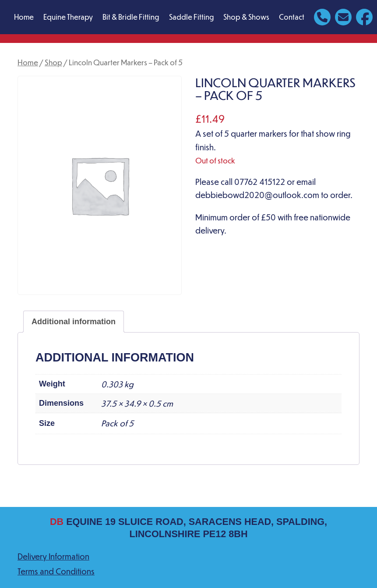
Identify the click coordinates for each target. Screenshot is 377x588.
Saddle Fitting (191, 17)
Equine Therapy (68, 17)
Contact (292, 17)
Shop (53, 62)
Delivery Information (53, 556)
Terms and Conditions (56, 571)
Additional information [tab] (74, 322)
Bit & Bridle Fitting (131, 17)
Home (24, 17)
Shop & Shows (246, 17)
